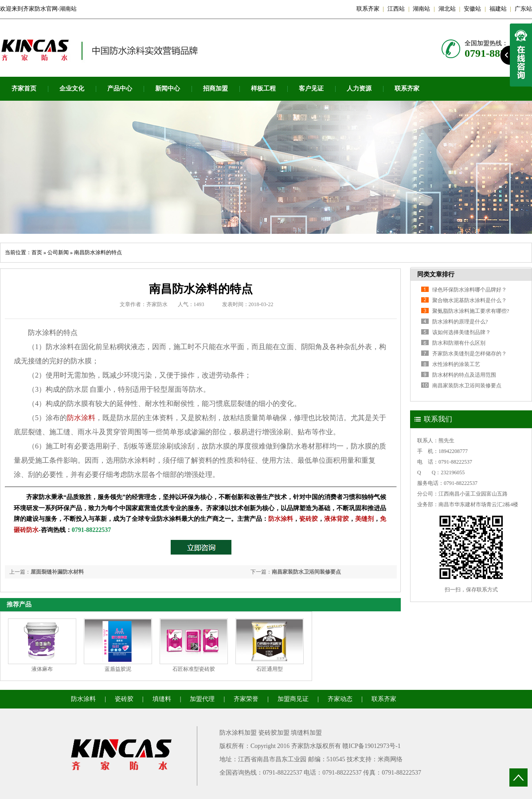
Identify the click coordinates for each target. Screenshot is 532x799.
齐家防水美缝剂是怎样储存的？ (469, 354)
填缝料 (162, 699)
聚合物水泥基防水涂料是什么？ (469, 300)
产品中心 (120, 89)
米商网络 (390, 759)
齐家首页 (24, 89)
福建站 (498, 9)
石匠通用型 (270, 669)
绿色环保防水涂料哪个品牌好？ (469, 290)
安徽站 (472, 9)
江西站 (396, 9)
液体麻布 (42, 669)
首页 (37, 252)
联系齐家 (368, 9)
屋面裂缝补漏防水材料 (57, 572)
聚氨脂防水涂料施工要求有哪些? (471, 311)
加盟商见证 (293, 699)
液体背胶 (336, 519)
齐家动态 (340, 699)
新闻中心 (168, 89)
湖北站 (447, 9)
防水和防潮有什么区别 (459, 343)
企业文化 (72, 89)
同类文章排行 (436, 274)
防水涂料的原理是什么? (460, 322)
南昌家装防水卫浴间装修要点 (306, 572)
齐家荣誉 (246, 699)
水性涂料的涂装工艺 (456, 364)
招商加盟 (215, 89)
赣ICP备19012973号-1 (371, 746)
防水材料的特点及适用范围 (464, 375)
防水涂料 (81, 418)
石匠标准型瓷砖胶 (194, 669)
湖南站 (421, 9)
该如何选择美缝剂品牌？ (462, 332)
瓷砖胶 (309, 519)
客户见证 (311, 89)
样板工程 (263, 89)
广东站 (523, 9)
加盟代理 (202, 699)
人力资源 (359, 89)
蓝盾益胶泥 (118, 669)
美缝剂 (364, 519)
